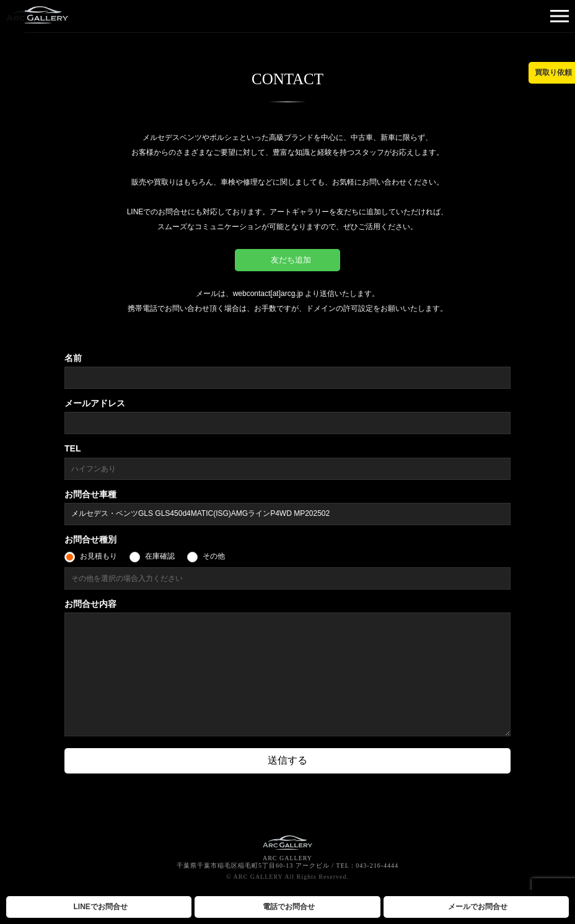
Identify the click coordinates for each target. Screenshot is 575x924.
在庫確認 (160, 556)
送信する (287, 760)
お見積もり (99, 556)
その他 (214, 556)
